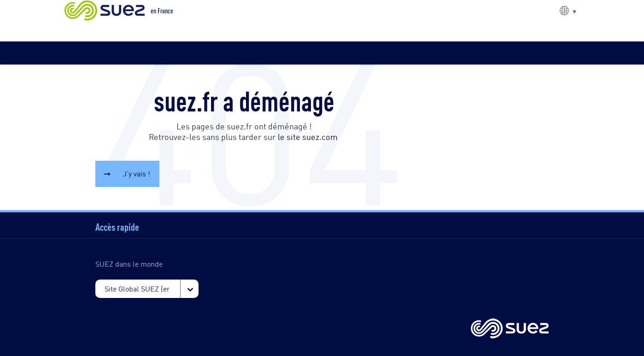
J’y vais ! (137, 173)
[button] (568, 11)
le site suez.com (308, 136)
